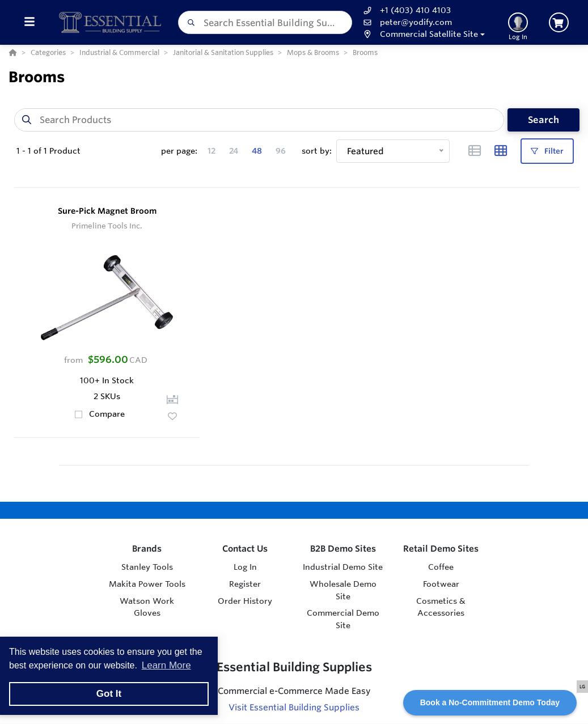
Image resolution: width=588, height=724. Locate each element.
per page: (179, 151)
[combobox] (265, 22)
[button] (423, 34)
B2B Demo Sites (343, 549)
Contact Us (245, 549)
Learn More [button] (166, 665)
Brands (147, 549)
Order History (245, 601)
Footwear (441, 584)
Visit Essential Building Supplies (294, 707)
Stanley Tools (147, 567)
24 (234, 151)
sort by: (317, 151)
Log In (245, 567)
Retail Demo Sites (441, 549)
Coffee (441, 567)
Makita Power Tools (147, 584)
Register (245, 584)
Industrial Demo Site (343, 567)
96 (281, 151)
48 (257, 151)
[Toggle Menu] (29, 22)
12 (211, 151)
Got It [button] (109, 694)
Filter (547, 151)
